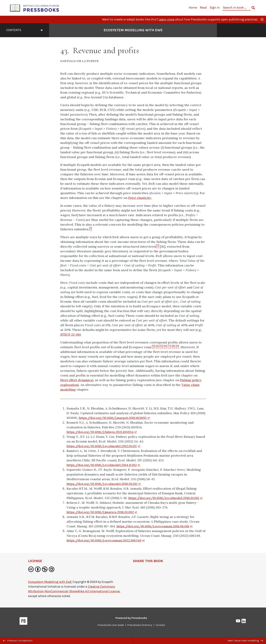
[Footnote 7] (169, 347)
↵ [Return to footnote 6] (201, 498)
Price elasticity (140, 198)
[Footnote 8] (173, 347)
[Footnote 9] (177, 347)
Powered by (131, 618)
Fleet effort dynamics (76, 380)
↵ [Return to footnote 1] (149, 418)
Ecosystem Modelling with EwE (50, 582)
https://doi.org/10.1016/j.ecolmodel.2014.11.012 (102, 465)
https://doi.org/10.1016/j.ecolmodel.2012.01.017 (102, 446)
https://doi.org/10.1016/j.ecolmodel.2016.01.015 (164, 498)
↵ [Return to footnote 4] (139, 465)
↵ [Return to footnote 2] (136, 432)
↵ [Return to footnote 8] (191, 526)
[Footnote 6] (165, 347)
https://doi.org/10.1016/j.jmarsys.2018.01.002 (100, 512)
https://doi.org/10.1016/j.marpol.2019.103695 (113, 418)
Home (193, 8)
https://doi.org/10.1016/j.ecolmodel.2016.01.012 (102, 484)
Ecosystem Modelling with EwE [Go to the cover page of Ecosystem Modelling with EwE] (133, 30)
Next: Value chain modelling (245, 641)
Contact (160, 625)
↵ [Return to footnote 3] (139, 446)
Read (203, 8)
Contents (25, 30)
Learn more (167, 19)
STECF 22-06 (70, 334)
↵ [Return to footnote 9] (144, 540)
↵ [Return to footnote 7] (136, 512)
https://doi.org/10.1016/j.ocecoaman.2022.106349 (104, 540)
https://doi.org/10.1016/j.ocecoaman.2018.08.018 (153, 526)
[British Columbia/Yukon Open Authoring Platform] (35, 8)
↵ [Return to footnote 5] (140, 484)
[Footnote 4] (157, 347)
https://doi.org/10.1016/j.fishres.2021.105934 (100, 432)
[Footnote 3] (153, 347)
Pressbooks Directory (140, 625)
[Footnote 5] (161, 347)
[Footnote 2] (157, 246)
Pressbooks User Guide (111, 625)
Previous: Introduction (18, 641)
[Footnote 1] (91, 229)
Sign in (215, 8)
